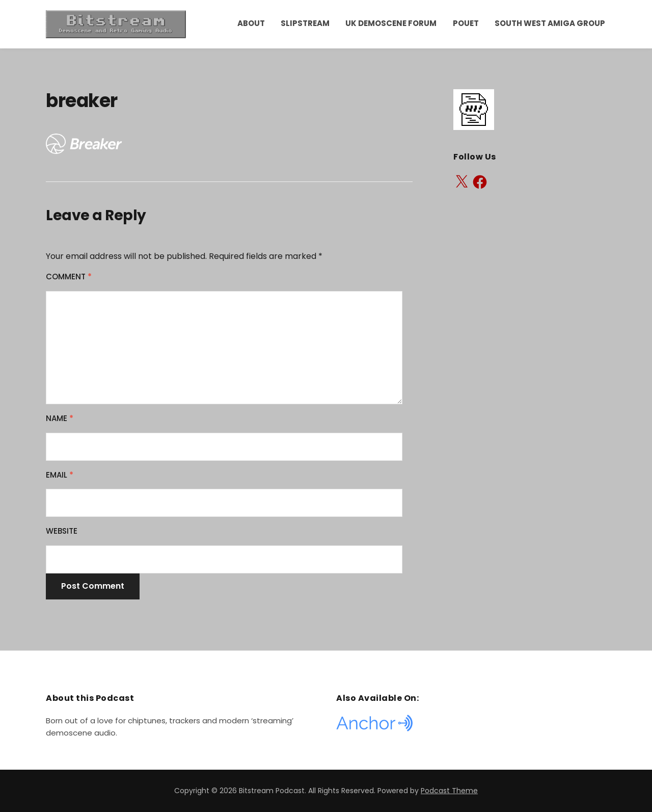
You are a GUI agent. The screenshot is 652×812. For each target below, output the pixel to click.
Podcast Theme (449, 791)
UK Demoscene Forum (391, 23)
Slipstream (305, 23)
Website (62, 531)
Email (60, 475)
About (251, 23)
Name (60, 418)
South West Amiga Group (550, 23)
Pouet (466, 23)
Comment (69, 277)
